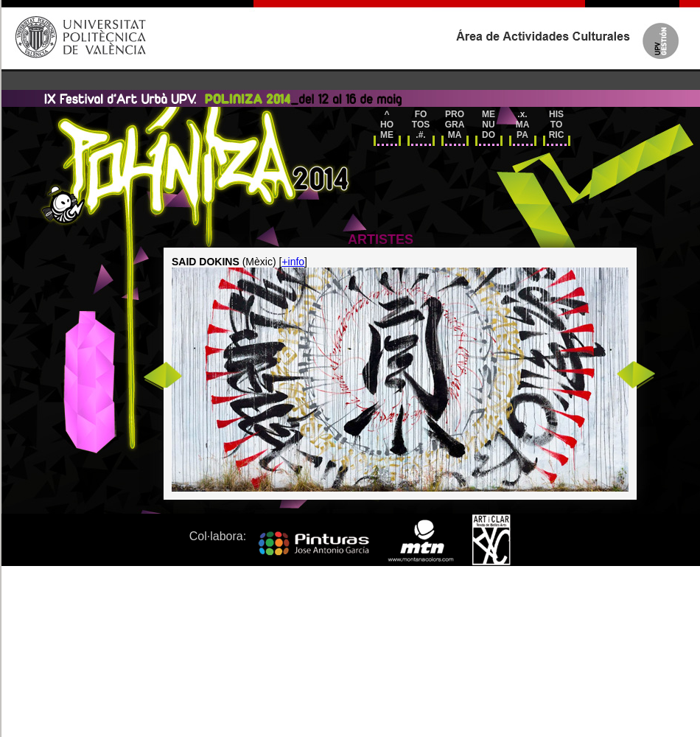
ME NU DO (489, 125)
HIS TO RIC (557, 125)
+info (293, 262)
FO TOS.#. (421, 125)
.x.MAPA (523, 125)
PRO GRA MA (455, 125)
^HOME (387, 125)
